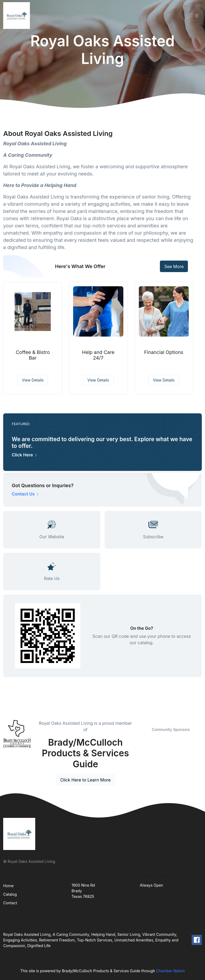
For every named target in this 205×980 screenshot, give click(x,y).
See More (174, 266)
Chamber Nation (171, 971)
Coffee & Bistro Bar (33, 355)
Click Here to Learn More (86, 780)
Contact (10, 903)
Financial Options (164, 352)
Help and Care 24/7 (98, 355)
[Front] (18, 16)
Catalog (10, 894)
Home (8, 886)
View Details (33, 380)
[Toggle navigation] (197, 16)
